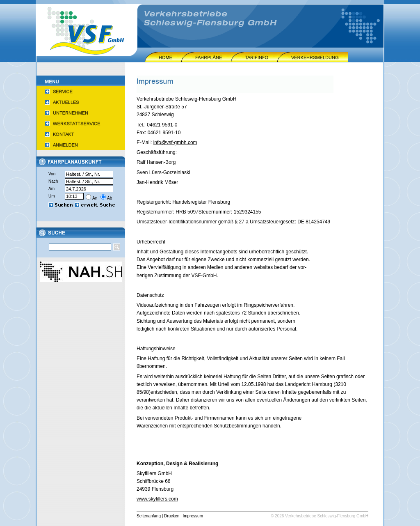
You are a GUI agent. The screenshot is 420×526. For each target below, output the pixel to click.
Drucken (172, 516)
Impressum (193, 516)
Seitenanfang (149, 516)
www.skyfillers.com (157, 499)
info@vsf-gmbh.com (175, 142)
